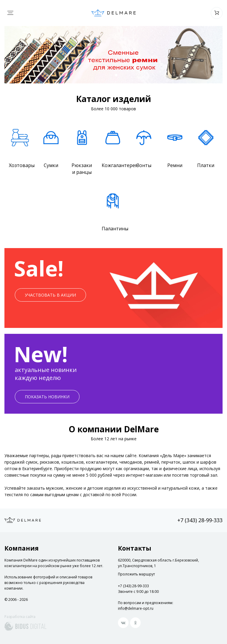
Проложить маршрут (136, 574)
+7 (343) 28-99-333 (200, 520)
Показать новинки (47, 397)
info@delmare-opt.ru (136, 608)
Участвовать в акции (50, 295)
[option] (113, 55)
